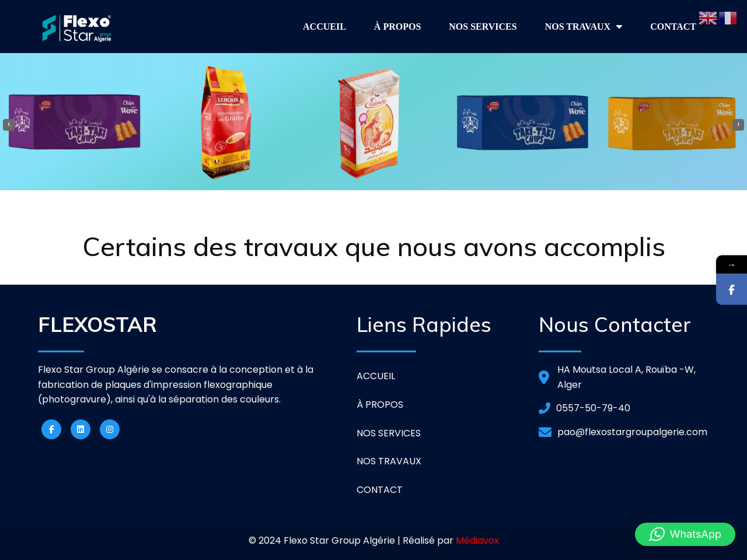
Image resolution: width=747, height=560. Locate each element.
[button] (685, 534)
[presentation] (9, 125)
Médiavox (477, 540)
